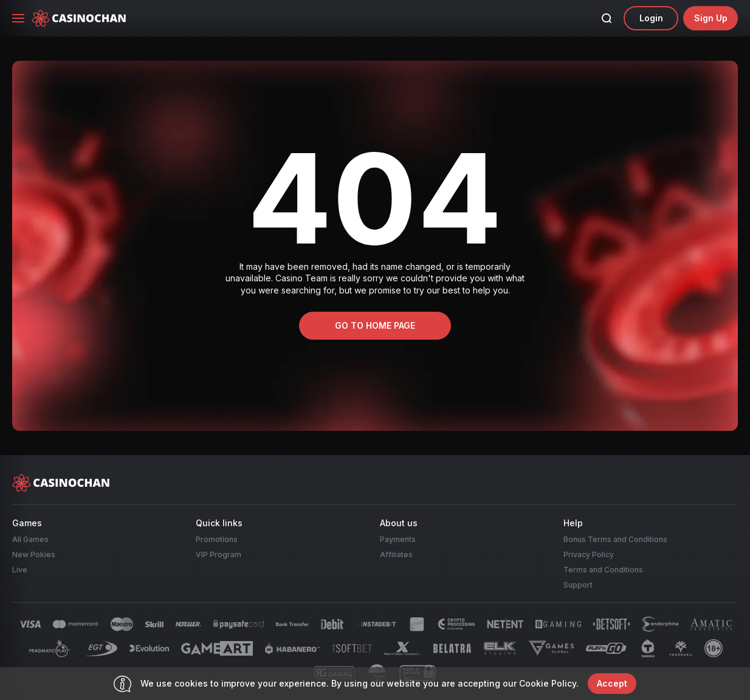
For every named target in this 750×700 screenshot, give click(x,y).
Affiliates (396, 554)
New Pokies (34, 554)
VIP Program (218, 554)
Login (651, 18)
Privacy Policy (589, 554)
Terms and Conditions (603, 570)
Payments (398, 539)
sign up (711, 18)
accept (612, 683)
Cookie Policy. (549, 683)
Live (20, 570)
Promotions (217, 539)
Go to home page (375, 325)
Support (578, 585)
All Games (30, 539)
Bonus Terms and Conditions (615, 539)
